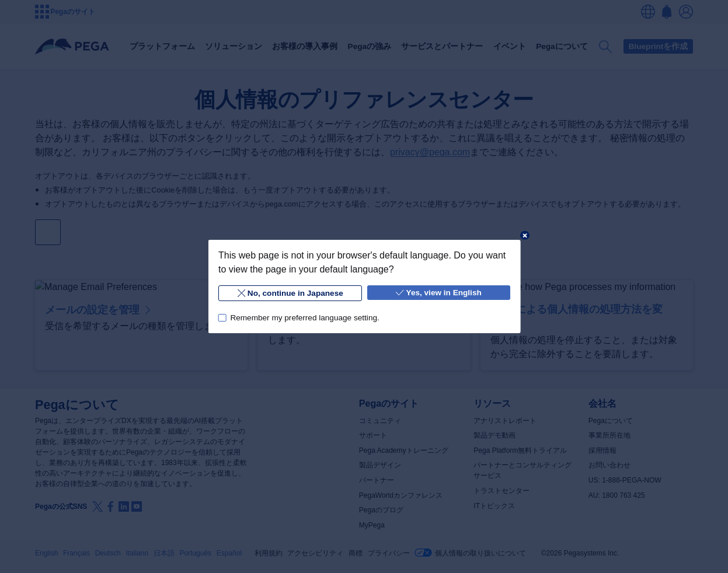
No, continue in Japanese (290, 293)
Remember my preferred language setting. (304, 318)
